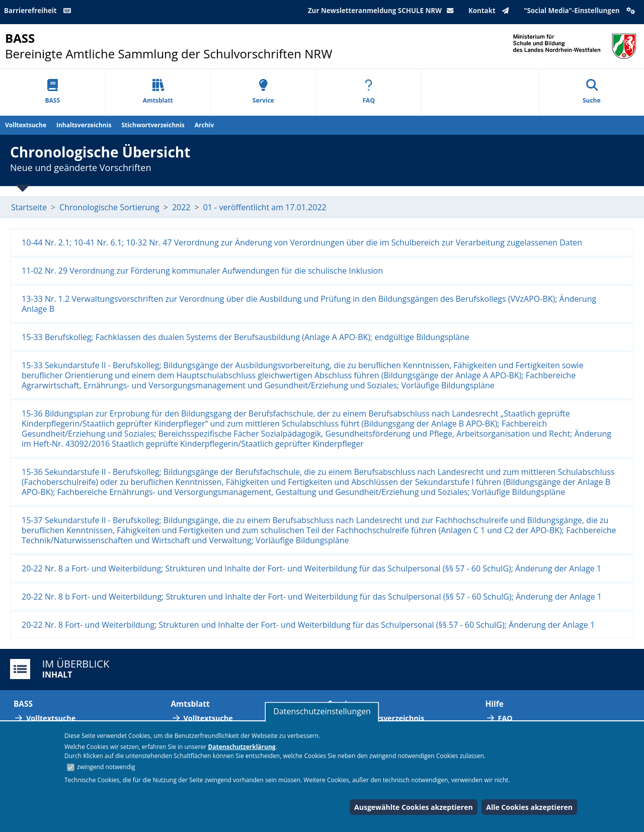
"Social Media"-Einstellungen (581, 11)
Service (263, 92)
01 (208, 207)
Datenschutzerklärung (242, 747)
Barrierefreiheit (39, 11)
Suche (592, 92)
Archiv (204, 125)
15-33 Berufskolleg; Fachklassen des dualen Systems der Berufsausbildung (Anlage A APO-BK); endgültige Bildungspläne (246, 337)
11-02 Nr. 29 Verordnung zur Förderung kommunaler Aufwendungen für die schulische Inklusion (202, 271)
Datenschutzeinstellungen (322, 711)
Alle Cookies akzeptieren (529, 807)
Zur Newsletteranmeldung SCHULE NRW (383, 11)
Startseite (29, 207)
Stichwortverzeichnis (153, 125)
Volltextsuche (26, 125)
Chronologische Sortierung (109, 207)
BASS (52, 92)
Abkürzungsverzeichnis (382, 718)
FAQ (369, 92)
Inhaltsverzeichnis (84, 125)
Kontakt (491, 11)
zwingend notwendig (106, 767)
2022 (181, 207)
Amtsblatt (158, 92)
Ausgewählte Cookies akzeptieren (414, 807)
